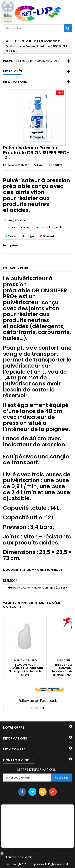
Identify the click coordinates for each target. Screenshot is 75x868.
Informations (15, 82)
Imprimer (13, 245)
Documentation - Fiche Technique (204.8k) (38, 588)
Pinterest (47, 236)
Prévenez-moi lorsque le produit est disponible (34, 227)
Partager (28, 236)
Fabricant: (41, 165)
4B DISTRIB (55, 165)
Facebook (38, 708)
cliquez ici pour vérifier (19, 857)
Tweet (11, 236)
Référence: (10, 165)
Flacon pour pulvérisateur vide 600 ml (25, 668)
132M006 (10, 581)
